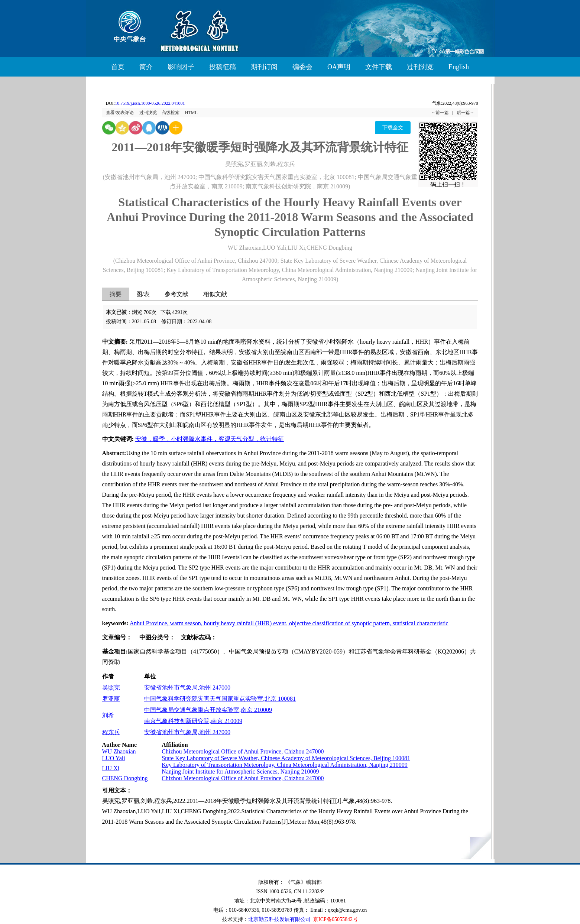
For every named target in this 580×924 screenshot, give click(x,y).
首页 (118, 67)
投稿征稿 (223, 67)
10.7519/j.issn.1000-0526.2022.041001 (150, 103)
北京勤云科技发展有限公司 (279, 919)
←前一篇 (440, 113)
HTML (191, 113)
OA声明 (339, 67)
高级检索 (171, 113)
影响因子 (181, 67)
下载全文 (393, 128)
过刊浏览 (420, 67)
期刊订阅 (264, 67)
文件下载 (379, 67)
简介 (146, 67)
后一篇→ (466, 113)
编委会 (302, 67)
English (459, 67)
